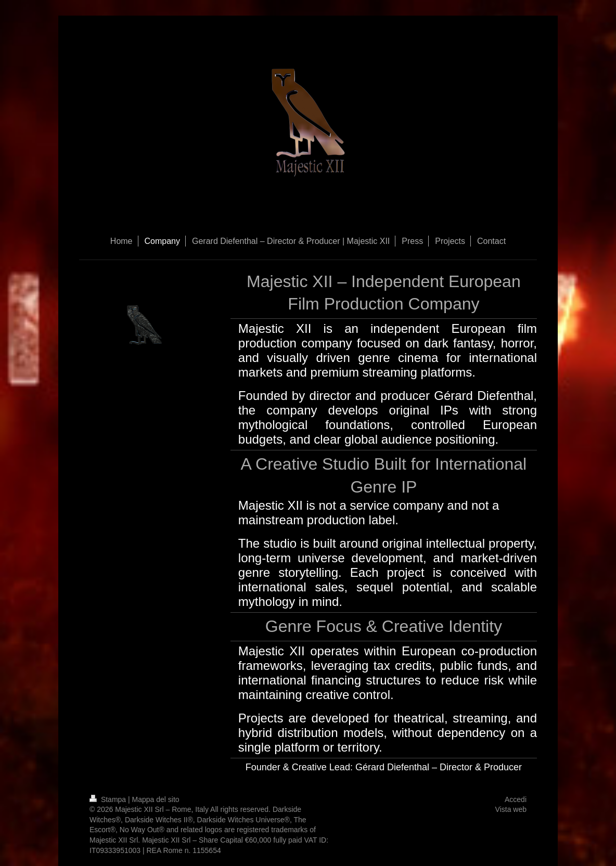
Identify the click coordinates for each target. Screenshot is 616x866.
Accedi (516, 799)
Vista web (511, 809)
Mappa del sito (156, 799)
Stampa (109, 799)
